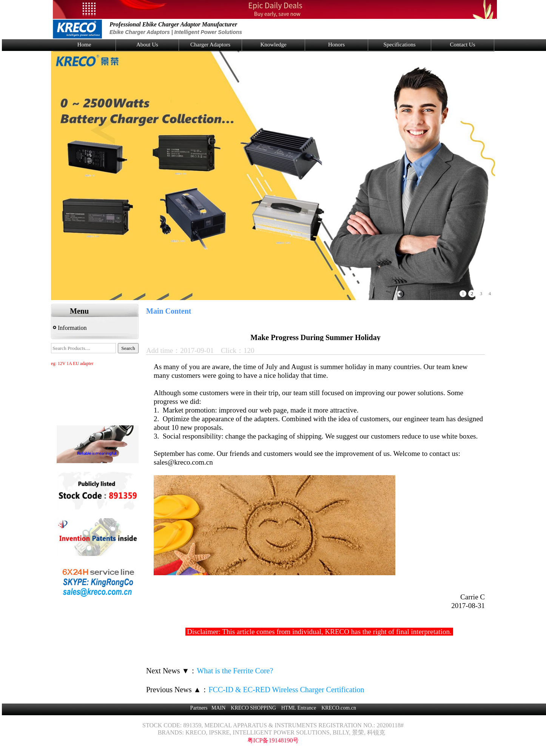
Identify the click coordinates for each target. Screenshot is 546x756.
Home (84, 45)
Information (70, 328)
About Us (147, 45)
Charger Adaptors (210, 45)
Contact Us (462, 45)
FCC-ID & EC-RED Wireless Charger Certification (286, 690)
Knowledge (273, 45)
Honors (336, 45)
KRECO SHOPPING (253, 708)
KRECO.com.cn (339, 708)
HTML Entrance (299, 708)
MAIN (218, 708)
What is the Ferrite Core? (235, 671)
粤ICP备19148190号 (273, 740)
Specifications (400, 45)
